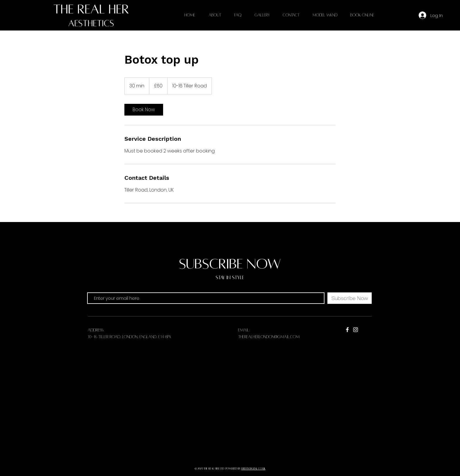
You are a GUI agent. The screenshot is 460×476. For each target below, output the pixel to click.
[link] (144, 110)
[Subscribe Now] (350, 298)
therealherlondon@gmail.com (269, 337)
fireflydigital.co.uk (253, 469)
